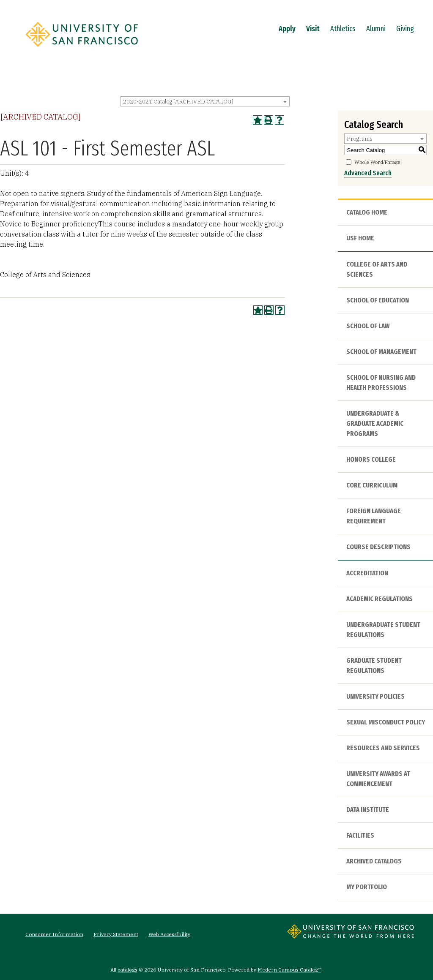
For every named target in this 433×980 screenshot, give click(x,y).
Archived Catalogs (374, 861)
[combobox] (205, 101)
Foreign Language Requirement (374, 516)
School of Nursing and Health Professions (381, 382)
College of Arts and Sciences (377, 269)
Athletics (343, 29)
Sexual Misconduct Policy (386, 722)
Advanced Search (368, 173)
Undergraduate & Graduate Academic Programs (375, 423)
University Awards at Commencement (378, 779)
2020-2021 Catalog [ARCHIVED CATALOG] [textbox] (178, 102)
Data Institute (368, 810)
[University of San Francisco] (82, 49)
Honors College (371, 459)
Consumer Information (54, 934)
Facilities (360, 835)
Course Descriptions (378, 547)
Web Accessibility (169, 934)
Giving (405, 29)
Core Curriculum (372, 485)
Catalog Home (367, 212)
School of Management (381, 352)
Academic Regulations (380, 599)
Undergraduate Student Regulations (383, 630)
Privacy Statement (116, 934)
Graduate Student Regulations (374, 666)
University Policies (375, 696)
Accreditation (367, 573)
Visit (313, 29)
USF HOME (360, 238)
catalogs (127, 970)
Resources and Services (383, 748)
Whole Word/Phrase (377, 162)
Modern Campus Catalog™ (289, 970)
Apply (287, 29)
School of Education (378, 300)
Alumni (376, 29)
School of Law (368, 326)
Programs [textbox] (360, 139)
